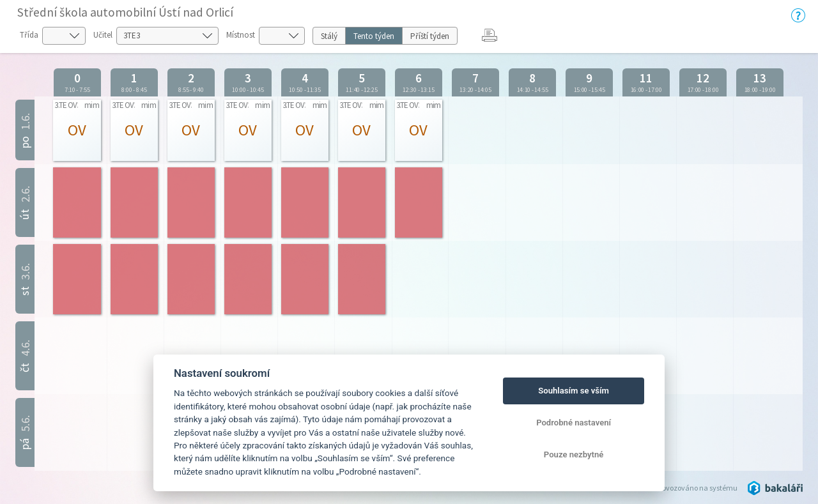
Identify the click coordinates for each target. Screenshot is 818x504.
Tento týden (374, 36)
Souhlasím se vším (574, 391)
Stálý (329, 36)
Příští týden (430, 36)
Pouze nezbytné (574, 454)
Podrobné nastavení (574, 423)
